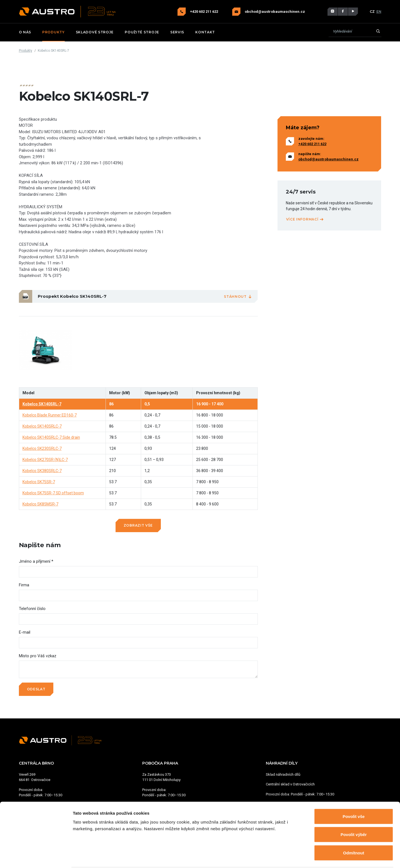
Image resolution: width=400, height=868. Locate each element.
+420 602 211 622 (204, 12)
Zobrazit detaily (294, 857)
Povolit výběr (354, 813)
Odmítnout (354, 831)
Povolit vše (353, 795)
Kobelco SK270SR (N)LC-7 (45, 460)
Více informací (305, 219)
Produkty (53, 32)
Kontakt (205, 32)
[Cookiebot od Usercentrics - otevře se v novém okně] (36, 857)
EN (379, 12)
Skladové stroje (95, 32)
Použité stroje (142, 32)
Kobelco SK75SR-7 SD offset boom (53, 493)
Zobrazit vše (138, 525)
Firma (24, 585)
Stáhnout (238, 297)
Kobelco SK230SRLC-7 (42, 448)
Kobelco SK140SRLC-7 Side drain (51, 437)
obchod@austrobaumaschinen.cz (275, 12)
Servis (177, 32)
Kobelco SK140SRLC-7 (42, 426)
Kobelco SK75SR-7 (39, 482)
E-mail (25, 632)
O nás (25, 32)
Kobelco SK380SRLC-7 (42, 471)
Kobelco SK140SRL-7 (42, 404)
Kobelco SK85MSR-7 (40, 504)
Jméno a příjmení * (36, 561)
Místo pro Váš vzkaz (38, 656)
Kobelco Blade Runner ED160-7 (50, 415)
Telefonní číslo (32, 609)
